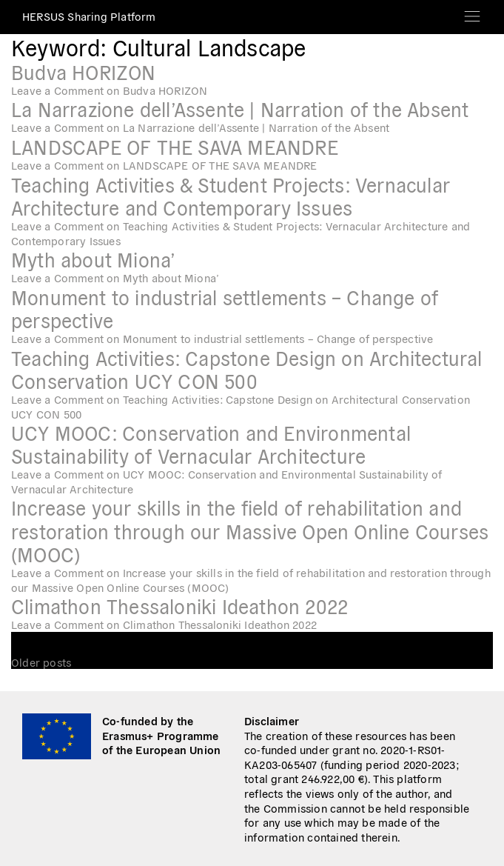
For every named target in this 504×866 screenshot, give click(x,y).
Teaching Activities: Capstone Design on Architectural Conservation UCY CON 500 (247, 369)
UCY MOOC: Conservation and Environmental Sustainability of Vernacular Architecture (211, 444)
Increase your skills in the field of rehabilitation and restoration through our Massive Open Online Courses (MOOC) (250, 530)
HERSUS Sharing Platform (89, 16)
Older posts (41, 662)
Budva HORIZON (84, 71)
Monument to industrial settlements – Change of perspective (225, 308)
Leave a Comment (109, 90)
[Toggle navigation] (472, 11)
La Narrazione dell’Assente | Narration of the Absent (240, 109)
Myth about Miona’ (93, 259)
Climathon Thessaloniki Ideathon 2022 (179, 606)
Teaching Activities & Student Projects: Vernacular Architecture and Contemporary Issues (231, 196)
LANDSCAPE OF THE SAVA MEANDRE (175, 146)
